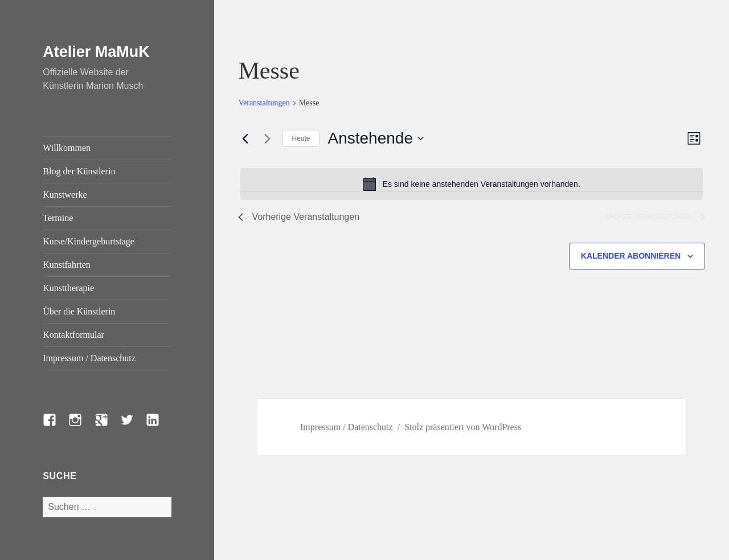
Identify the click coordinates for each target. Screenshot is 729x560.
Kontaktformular (73, 335)
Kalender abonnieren (631, 256)
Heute (301, 138)
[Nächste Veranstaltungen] (267, 138)
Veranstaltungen (264, 103)
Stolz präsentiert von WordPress (463, 427)
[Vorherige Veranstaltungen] (245, 138)
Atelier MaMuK (96, 52)
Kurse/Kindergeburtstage (89, 241)
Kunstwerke (65, 195)
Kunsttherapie (68, 288)
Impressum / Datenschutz (89, 358)
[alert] (472, 184)
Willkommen (67, 148)
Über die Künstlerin (79, 311)
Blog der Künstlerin (79, 171)
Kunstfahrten (67, 265)
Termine (58, 218)
